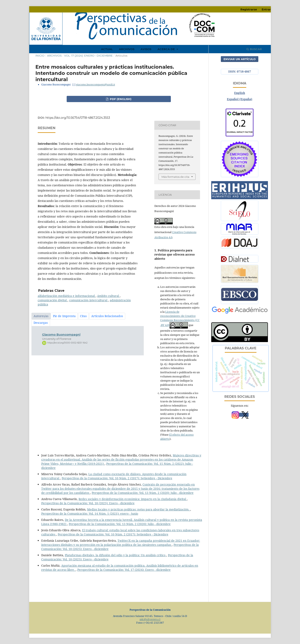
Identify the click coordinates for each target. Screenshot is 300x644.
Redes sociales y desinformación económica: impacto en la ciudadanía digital (133, 499)
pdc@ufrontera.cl (150, 619)
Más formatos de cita (175, 177)
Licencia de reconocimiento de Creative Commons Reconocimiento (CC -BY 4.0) (180, 318)
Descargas (41, 323)
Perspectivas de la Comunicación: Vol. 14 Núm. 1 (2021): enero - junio (90, 514)
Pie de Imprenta (64, 316)
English (240, 93)
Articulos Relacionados (107, 316)
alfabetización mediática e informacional (67, 296)
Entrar (266, 9)
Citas (83, 316)
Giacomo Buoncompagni (61, 335)
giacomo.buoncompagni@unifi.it (96, 85)
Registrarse (249, 9)
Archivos (127, 49)
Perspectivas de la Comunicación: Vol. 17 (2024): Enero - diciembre (124, 570)
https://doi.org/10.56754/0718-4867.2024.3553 (78, 118)
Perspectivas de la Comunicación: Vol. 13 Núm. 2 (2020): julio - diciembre (143, 493)
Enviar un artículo (240, 59)
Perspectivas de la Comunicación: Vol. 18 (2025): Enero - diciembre (88, 503)
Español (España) (240, 99)
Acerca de (167, 49)
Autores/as (41, 316)
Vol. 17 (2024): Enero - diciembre (88, 56)
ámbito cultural (109, 296)
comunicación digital (53, 300)
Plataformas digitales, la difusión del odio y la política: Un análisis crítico (116, 555)
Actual (107, 49)
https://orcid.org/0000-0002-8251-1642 (67, 343)
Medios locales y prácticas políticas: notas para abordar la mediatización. (139, 509)
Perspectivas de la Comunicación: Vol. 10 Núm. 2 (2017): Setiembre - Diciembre (117, 478)
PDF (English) (120, 99)
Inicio (40, 56)
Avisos (146, 49)
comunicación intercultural (89, 300)
